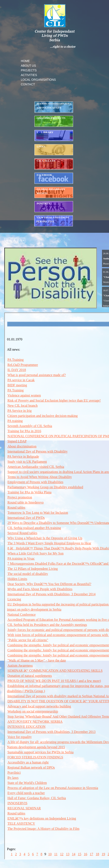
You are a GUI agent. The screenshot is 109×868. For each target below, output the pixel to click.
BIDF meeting (17, 385)
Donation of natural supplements (30, 676)
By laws (13, 778)
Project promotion (20, 497)
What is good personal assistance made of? (37, 375)
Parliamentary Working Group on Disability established (45, 487)
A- (8, 241)
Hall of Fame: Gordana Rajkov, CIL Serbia (37, 798)
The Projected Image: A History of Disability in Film (43, 829)
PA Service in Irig (20, 411)
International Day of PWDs (26, 518)
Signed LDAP (17, 441)
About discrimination (22, 446)
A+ (22, 241)
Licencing (14, 599)
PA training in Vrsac (21, 558)
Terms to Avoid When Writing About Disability (40, 477)
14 (74, 854)
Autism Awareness (20, 665)
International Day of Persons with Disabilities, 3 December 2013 (52, 732)
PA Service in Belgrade (23, 457)
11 (56, 854)
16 (85, 854)
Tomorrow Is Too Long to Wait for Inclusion (38, 513)
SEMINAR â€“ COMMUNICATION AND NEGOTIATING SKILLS (55, 671)
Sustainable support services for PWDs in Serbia (40, 752)
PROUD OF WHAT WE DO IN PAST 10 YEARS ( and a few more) (54, 681)
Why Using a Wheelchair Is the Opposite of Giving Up (45, 538)
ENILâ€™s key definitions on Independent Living (42, 818)
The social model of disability (28, 574)
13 (68, 854)
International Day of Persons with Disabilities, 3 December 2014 (52, 594)
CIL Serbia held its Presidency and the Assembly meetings (47, 625)
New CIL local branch (23, 406)
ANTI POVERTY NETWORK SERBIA (35, 722)
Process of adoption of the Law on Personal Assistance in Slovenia (53, 788)
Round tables (16, 507)
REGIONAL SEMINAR (24, 808)
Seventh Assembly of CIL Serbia (30, 426)
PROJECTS (29, 70)
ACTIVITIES (29, 75)
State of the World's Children (27, 783)
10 (50, 854)
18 (97, 854)
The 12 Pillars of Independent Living (33, 569)
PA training (15, 421)
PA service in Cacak (21, 380)
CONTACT (28, 84)
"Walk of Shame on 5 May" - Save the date (37, 660)
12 (62, 854)
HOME (25, 61)
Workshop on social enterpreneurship (33, 711)
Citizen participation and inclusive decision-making (43, 416)
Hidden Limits (17, 579)
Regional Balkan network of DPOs (31, 767)
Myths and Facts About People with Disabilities (40, 589)
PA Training (16, 360)
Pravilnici (14, 773)
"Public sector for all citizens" (28, 640)
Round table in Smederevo (25, 502)
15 (79, 854)
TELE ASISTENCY (21, 824)
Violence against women (24, 395)
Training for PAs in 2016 (24, 431)
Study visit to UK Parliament (27, 462)
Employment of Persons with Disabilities (35, 482)
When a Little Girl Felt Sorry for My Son (35, 553)
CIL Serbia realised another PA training (34, 528)
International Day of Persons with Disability (38, 451)
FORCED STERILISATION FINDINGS (35, 757)
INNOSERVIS (17, 803)
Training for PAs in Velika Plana (29, 492)
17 (91, 854)
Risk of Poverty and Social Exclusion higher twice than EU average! (54, 400)
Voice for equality (20, 737)
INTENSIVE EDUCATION (26, 727)
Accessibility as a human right (28, 762)
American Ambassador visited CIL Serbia (36, 467)
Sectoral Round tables (22, 533)
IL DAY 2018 (17, 370)
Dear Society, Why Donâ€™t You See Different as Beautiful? (49, 584)
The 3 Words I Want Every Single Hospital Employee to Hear (49, 543)
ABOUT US (28, 66)
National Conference (22, 615)
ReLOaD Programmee (23, 365)
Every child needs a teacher (26, 793)
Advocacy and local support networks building (39, 706)
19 (103, 854)
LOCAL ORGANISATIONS (38, 80)
